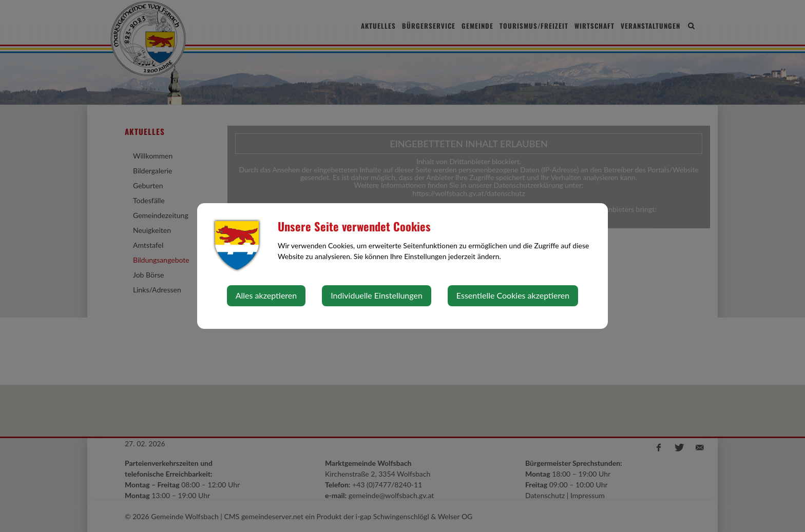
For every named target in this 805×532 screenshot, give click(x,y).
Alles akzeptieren (266, 295)
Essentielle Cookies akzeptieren (513, 295)
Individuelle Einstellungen (377, 295)
